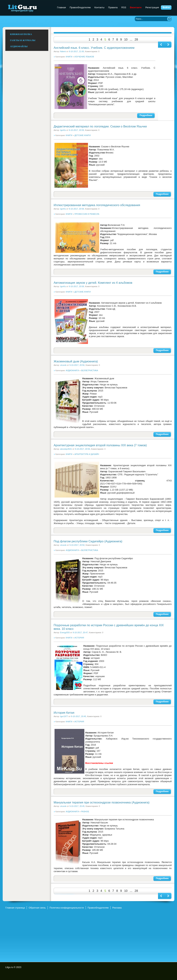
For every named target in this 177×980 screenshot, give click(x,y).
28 (136, 40)
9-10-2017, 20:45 (78, 716)
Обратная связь (37, 908)
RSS (124, 7)
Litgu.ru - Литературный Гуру (29, 8)
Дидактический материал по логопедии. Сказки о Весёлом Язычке (100, 126)
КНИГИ (69, 57)
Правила (113, 7)
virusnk (63, 365)
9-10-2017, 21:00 (76, 51)
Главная (61, 7)
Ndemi (63, 51)
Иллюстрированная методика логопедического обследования (97, 205)
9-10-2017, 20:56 (77, 365)
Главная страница (15, 908)
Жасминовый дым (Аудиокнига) (76, 361)
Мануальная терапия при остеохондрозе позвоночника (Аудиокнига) (102, 802)
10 (126, 40)
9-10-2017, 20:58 (76, 209)
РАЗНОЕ (85, 812)
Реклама (117, 908)
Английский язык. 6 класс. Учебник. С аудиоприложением (94, 48)
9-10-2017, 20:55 (82, 449)
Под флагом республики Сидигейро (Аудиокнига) (88, 541)
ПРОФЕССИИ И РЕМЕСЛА (87, 214)
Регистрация (152, 7)
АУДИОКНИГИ (72, 370)
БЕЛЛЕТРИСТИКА (90, 370)
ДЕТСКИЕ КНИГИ (83, 135)
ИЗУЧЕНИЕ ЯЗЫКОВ (84, 57)
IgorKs (63, 130)
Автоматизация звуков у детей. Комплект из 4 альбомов (93, 283)
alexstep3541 (66, 449)
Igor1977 (64, 716)
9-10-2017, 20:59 (76, 130)
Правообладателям (80, 7)
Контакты (99, 7)
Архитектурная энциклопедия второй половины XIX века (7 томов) (100, 445)
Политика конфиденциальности (67, 908)
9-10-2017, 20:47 (80, 632)
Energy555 (65, 632)
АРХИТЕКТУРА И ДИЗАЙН (87, 454)
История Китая (64, 713)
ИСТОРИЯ (79, 638)
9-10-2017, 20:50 (77, 545)
